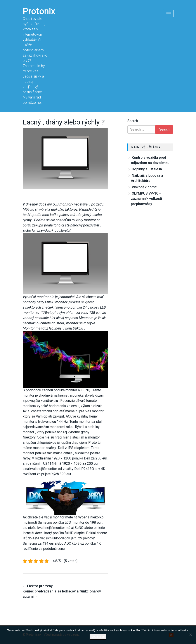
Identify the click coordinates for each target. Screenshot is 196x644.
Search (133, 121)
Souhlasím (98, 637)
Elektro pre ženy (38, 586)
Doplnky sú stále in (147, 169)
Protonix (39, 11)
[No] (191, 635)
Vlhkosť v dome (144, 187)
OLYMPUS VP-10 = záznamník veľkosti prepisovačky (146, 199)
